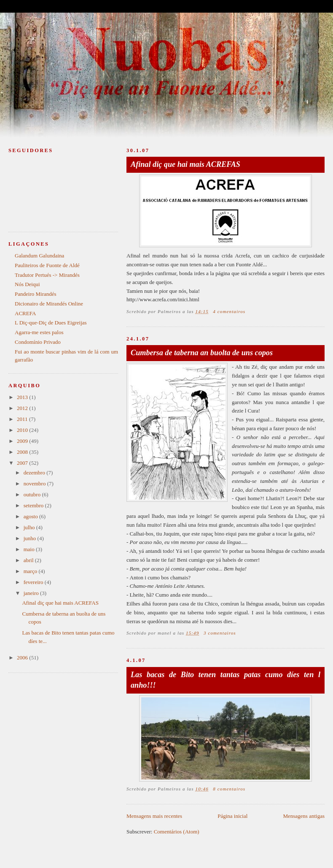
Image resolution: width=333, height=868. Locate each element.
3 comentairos (220, 633)
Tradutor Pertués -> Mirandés (47, 275)
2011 (23, 419)
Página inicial (232, 816)
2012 (23, 408)
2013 (23, 397)
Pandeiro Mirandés (36, 294)
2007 (23, 463)
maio (30, 549)
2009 (23, 441)
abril (29, 560)
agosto (31, 516)
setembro (34, 505)
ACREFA (25, 313)
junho (31, 538)
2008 (23, 452)
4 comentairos (229, 311)
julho (30, 527)
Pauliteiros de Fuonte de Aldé (47, 265)
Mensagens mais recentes (154, 816)
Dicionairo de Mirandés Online (49, 304)
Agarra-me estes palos (39, 332)
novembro (35, 484)
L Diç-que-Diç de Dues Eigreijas (51, 323)
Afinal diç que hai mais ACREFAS (185, 164)
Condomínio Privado (38, 342)
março (31, 571)
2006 (23, 658)
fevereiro (34, 582)
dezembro (35, 473)
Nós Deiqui (27, 284)
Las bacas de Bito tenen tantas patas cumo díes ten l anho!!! (226, 680)
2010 (23, 430)
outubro (33, 494)
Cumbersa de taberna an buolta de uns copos (202, 353)
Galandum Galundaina (39, 256)
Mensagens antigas (304, 816)
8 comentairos (229, 789)
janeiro (32, 593)
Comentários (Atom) (177, 832)
